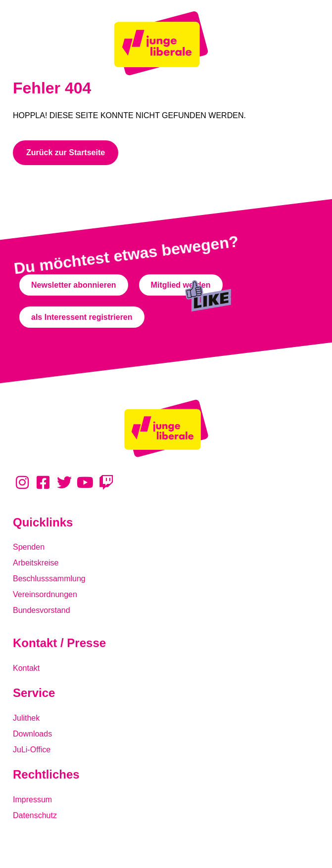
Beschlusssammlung (49, 579)
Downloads (32, 734)
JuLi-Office (32, 750)
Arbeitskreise (36, 563)
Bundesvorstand (42, 610)
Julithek (26, 718)
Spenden (29, 547)
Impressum (32, 800)
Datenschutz (35, 815)
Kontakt (26, 668)
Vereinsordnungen (45, 594)
